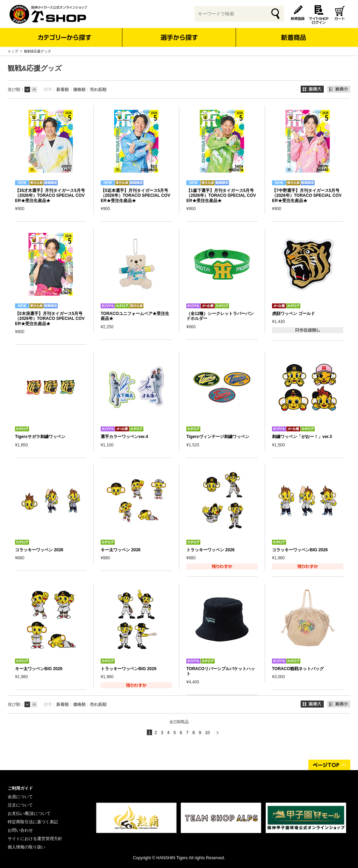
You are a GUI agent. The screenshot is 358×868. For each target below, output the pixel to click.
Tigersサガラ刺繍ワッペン (40, 437)
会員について (20, 797)
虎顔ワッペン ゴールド (293, 314)
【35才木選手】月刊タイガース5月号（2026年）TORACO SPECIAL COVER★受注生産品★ (50, 196)
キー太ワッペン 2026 (121, 550)
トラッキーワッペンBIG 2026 (128, 669)
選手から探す (179, 37)
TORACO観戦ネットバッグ (298, 669)
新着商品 (293, 33)
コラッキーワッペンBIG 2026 (300, 550)
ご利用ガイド (20, 788)
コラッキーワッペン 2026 (39, 550)
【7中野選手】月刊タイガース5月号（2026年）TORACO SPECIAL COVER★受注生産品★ (307, 196)
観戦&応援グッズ (38, 51)
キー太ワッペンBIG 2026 (39, 669)
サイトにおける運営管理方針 (35, 839)
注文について (20, 805)
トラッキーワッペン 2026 (210, 550)
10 (207, 733)
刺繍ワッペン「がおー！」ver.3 (302, 437)
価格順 (79, 89)
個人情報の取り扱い (27, 847)
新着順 (63, 89)
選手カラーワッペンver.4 (124, 437)
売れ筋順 (98, 89)
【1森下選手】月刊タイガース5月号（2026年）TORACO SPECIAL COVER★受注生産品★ (221, 196)
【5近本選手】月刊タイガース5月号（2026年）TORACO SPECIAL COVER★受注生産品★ (135, 196)
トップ (13, 51)
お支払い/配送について (29, 813)
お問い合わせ (20, 830)
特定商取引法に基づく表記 (33, 822)
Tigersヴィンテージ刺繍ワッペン (218, 437)
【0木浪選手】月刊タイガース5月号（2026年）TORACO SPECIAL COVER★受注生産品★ (50, 319)
